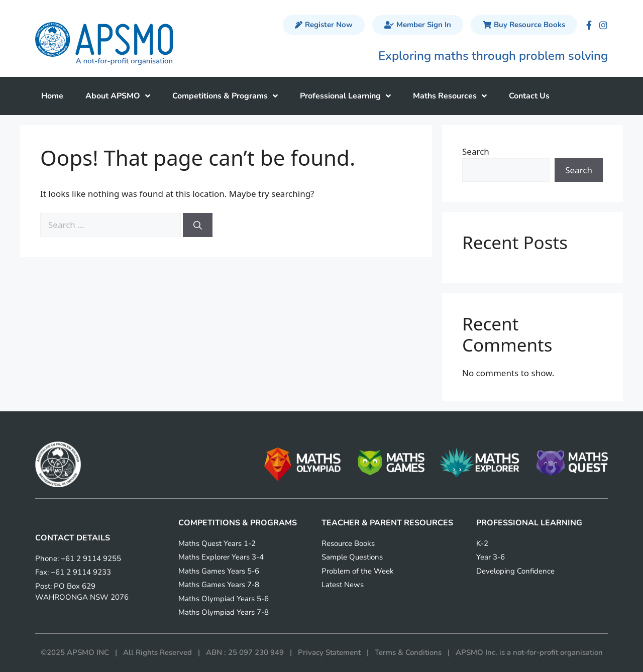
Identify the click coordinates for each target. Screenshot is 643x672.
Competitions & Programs (225, 96)
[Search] (198, 225)
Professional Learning (345, 96)
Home (52, 96)
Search (476, 151)
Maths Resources (450, 96)
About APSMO (118, 96)
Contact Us (529, 96)
